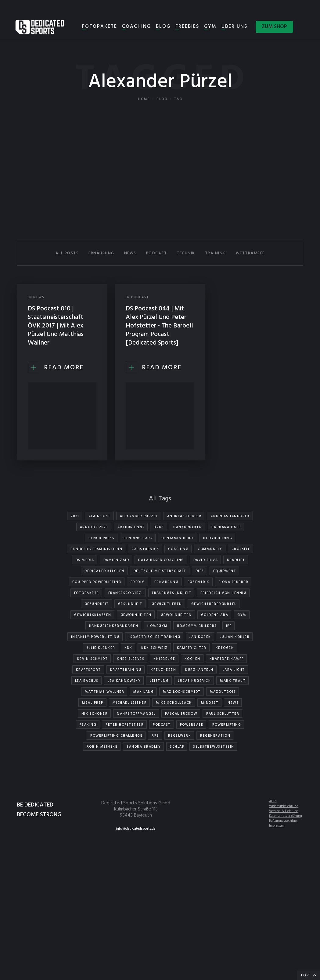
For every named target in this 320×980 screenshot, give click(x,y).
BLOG (163, 27)
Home (144, 99)
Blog (162, 99)
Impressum (277, 826)
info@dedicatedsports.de (136, 829)
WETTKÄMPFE (250, 253)
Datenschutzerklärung (286, 816)
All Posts (67, 253)
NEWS (130, 253)
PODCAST (157, 253)
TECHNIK (186, 253)
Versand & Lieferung (284, 811)
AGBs (273, 801)
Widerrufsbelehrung (284, 806)
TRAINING (216, 253)
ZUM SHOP (274, 27)
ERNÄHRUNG (101, 253)
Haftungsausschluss (283, 821)
